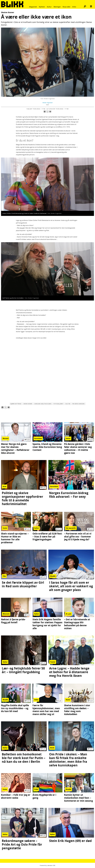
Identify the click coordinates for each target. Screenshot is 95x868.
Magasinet (33, 7)
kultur (68, 404)
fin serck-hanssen (78, 404)
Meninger (57, 7)
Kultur (49, 7)
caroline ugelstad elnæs (43, 404)
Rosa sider (67, 7)
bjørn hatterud (16, 404)
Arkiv (74, 7)
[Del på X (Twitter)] (47, 111)
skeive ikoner (28, 404)
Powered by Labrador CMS (47, 865)
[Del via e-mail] (50, 111)
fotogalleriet (58, 404)
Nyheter (42, 7)
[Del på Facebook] (45, 111)
